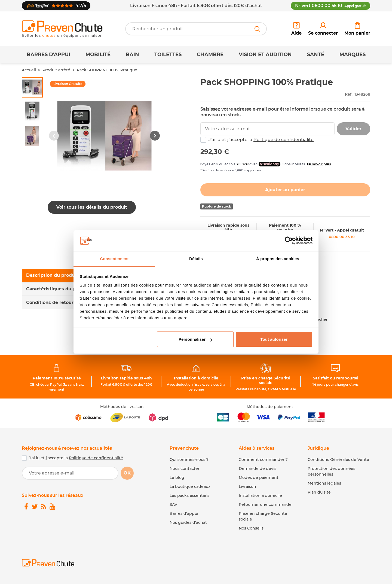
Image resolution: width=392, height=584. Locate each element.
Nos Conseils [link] (251, 528)
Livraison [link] (247, 486)
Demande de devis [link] (258, 469)
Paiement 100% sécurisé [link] (57, 378)
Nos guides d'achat (188, 522)
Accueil (29, 70)
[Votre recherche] (196, 29)
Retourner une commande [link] (265, 504)
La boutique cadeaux (190, 486)
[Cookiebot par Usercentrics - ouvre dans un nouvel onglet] (289, 241)
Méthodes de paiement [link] (270, 407)
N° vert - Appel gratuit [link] (342, 230)
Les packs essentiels (189, 495)
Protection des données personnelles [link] (331, 471)
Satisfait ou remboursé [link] (336, 378)
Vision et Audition (265, 54)
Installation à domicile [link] (196, 378)
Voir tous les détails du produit (92, 207)
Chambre (210, 54)
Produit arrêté (56, 70)
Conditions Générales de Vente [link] (338, 460)
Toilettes (168, 54)
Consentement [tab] (114, 259)
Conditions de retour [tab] (50, 302)
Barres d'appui (48, 54)
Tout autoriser (274, 339)
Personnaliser (195, 339)
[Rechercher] (257, 29)
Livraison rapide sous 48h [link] (228, 228)
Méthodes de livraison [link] (122, 407)
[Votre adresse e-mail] (70, 473)
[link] (323, 29)
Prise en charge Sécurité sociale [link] (266, 380)
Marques (353, 54)
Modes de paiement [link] (259, 477)
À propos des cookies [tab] (278, 259)
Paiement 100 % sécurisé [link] (285, 228)
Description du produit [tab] (52, 275)
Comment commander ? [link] (263, 460)
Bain (132, 54)
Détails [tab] (196, 259)
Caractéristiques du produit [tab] (58, 289)
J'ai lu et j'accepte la (261, 140)
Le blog (177, 477)
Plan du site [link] (319, 492)
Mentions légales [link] (324, 483)
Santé (316, 54)
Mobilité (98, 54)
